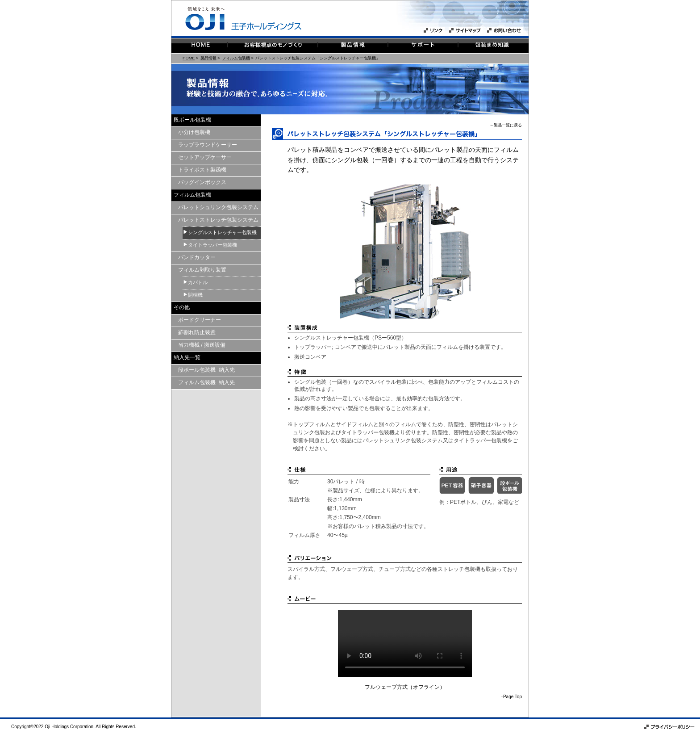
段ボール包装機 (192, 120)
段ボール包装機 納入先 (206, 370)
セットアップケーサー (205, 157)
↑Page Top (511, 697)
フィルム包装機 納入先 (206, 382)
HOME (189, 58)
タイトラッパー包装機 (212, 245)
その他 (182, 307)
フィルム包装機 (236, 58)
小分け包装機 (194, 132)
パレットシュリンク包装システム (218, 207)
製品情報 (208, 58)
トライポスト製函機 (202, 170)
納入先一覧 (187, 357)
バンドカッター (197, 257)
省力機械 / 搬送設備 (202, 345)
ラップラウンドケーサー (208, 145)
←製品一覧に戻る (506, 125)
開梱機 (195, 295)
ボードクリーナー (200, 320)
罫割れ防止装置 (197, 332)
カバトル (198, 282)
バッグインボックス (202, 182)
